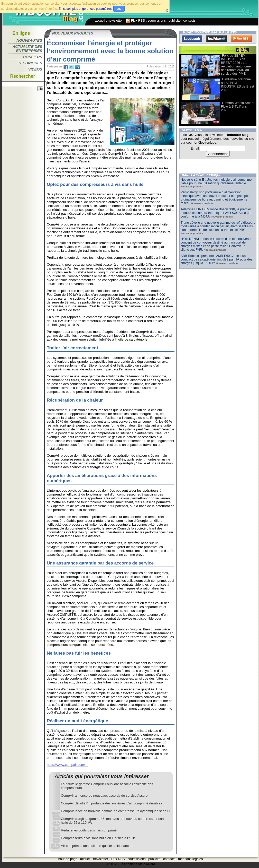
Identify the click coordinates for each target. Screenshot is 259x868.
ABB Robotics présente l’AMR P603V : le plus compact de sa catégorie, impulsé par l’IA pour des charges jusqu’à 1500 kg (216, 259)
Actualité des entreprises (27, 49)
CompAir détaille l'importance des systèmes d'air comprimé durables (112, 803)
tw (71, 67)
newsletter (115, 20)
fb (66, 67)
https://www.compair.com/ (66, 765)
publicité (175, 20)
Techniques (30, 63)
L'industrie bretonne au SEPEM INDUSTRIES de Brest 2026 (238, 85)
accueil (100, 20)
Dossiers (33, 57)
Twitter (217, 39)
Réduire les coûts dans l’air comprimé (89, 830)
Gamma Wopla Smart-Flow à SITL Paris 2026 (238, 106)
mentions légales (190, 859)
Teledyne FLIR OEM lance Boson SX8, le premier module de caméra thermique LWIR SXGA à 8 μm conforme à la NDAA (216, 213)
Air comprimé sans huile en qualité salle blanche (97, 846)
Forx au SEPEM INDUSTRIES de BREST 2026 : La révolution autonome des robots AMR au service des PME (236, 64)
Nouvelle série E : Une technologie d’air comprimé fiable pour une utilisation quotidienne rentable (216, 181)
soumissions (157, 20)
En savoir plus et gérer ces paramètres (85, 9)
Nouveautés (29, 40)
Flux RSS (135, 20)
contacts (190, 20)
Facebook (192, 39)
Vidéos (35, 69)
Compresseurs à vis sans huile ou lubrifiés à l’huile (98, 838)
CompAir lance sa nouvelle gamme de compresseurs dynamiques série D (115, 811)
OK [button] (119, 9)
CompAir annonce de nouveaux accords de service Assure (104, 796)
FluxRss (241, 39)
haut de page (68, 859)
